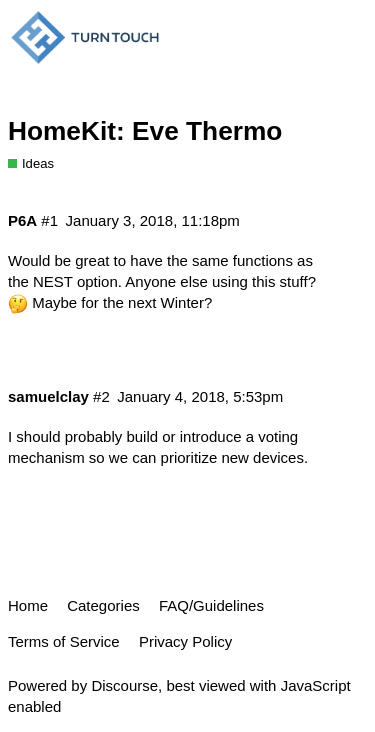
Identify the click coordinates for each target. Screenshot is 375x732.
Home (28, 605)
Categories (103, 605)
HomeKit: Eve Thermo (145, 131)
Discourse (124, 685)
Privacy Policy (185, 641)
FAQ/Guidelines (211, 605)
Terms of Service (64, 641)
